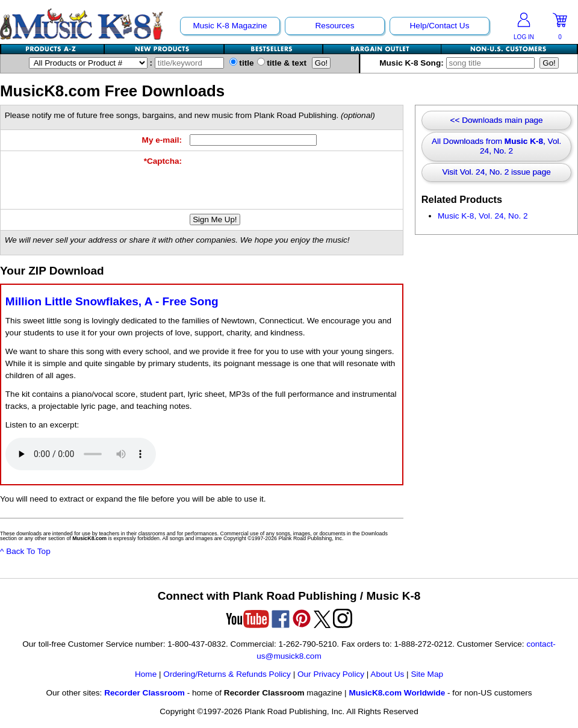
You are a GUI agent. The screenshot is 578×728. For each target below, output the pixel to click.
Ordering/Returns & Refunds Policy (227, 674)
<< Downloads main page (497, 120)
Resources (335, 26)
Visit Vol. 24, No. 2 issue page (496, 172)
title (242, 63)
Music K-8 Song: (459, 63)
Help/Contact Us (440, 26)
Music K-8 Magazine (230, 26)
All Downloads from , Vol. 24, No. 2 (496, 146)
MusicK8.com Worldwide (397, 693)
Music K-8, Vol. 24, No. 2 (483, 216)
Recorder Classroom (144, 693)
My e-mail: (162, 140)
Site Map (427, 674)
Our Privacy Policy (331, 674)
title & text (282, 63)
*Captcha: (163, 161)
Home (146, 674)
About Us (387, 674)
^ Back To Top (25, 551)
